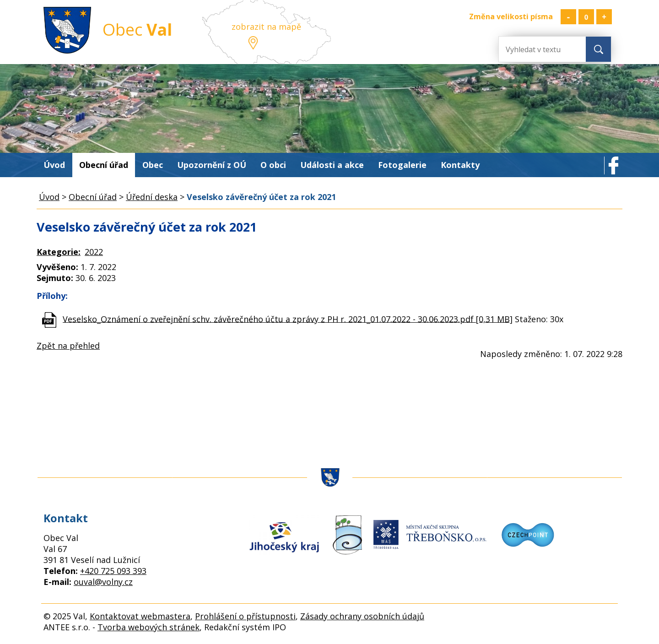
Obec (153, 165)
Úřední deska (152, 197)
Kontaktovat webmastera (140, 616)
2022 (94, 252)
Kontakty (460, 165)
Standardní (586, 17)
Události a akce (332, 165)
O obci (273, 165)
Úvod (54, 165)
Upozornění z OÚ (212, 165)
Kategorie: (59, 252)
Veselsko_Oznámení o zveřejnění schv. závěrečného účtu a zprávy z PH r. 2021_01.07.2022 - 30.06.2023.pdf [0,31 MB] (288, 319)
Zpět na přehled (68, 346)
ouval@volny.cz (103, 582)
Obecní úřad (104, 165)
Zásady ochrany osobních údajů (362, 616)
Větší (604, 17)
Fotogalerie (402, 165)
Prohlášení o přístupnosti (245, 616)
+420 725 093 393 (113, 571)
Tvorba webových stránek (149, 627)
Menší (568, 17)
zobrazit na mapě (266, 27)
